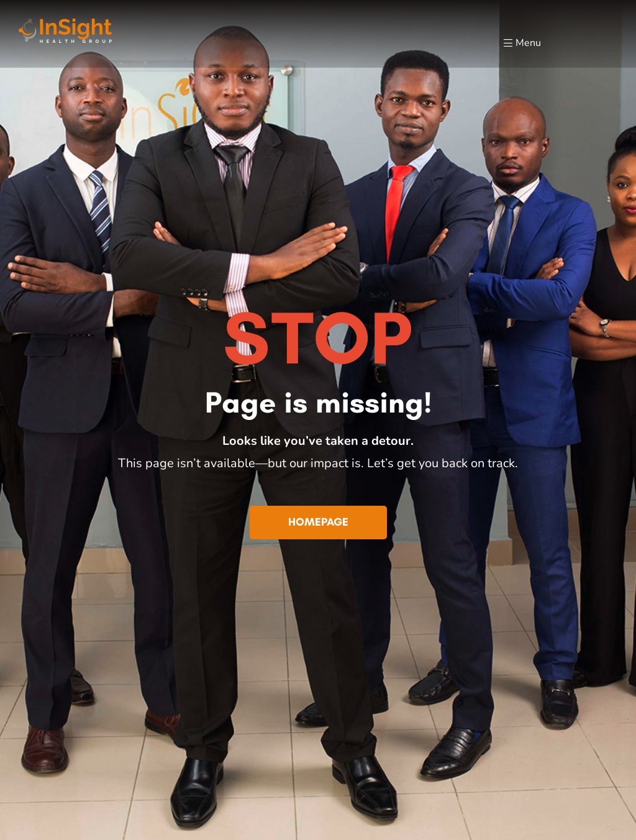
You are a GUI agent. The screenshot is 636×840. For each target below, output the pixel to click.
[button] (318, 523)
